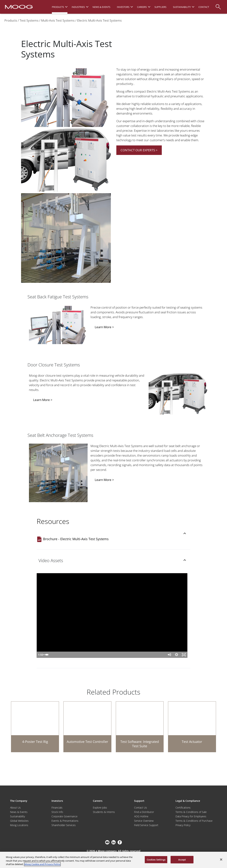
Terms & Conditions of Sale (191, 812)
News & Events (19, 812)
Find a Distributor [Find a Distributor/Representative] (144, 812)
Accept (182, 859)
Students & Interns (104, 812)
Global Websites (19, 821)
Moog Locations (19, 825)
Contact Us (141, 808)
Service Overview (144, 821)
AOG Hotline (141, 816)
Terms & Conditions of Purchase (194, 821)
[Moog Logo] (18, 7)
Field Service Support (146, 825)
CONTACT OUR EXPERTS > (139, 150)
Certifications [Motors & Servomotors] (183, 808)
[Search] (218, 5)
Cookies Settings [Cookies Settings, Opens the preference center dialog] (156, 859)
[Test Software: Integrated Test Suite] (140, 727)
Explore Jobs (100, 808)
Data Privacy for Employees (191, 816)
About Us (15, 808)
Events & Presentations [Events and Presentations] (65, 821)
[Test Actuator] (192, 727)
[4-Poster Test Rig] (35, 727)
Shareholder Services (64, 825)
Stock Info (57, 812)
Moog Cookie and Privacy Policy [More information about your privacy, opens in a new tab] (42, 864)
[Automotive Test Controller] (87, 727)
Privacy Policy (183, 825)
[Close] (221, 859)
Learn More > (104, 327)
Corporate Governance (64, 816)
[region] (113, 860)
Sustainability (17, 816)
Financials (57, 808)
